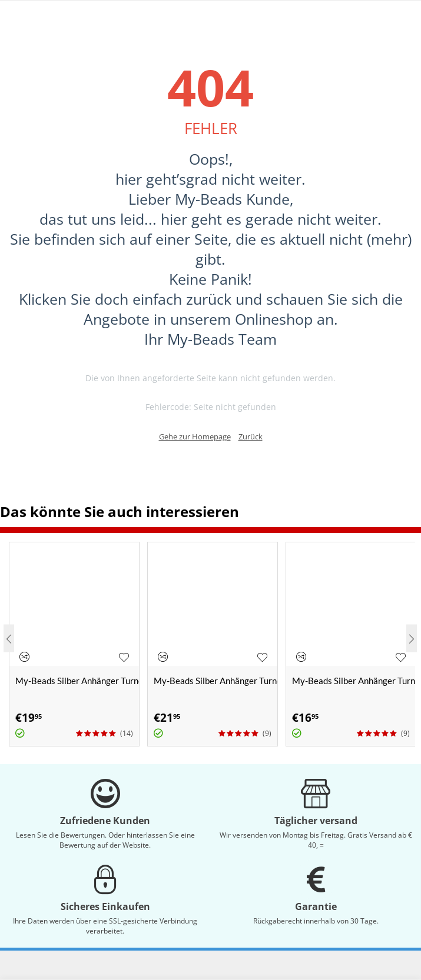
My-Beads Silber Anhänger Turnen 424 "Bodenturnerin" (354, 681)
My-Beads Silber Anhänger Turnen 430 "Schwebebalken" (77, 681)
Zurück (251, 436)
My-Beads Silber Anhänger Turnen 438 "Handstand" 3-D (216, 681)
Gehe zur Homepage (195, 436)
